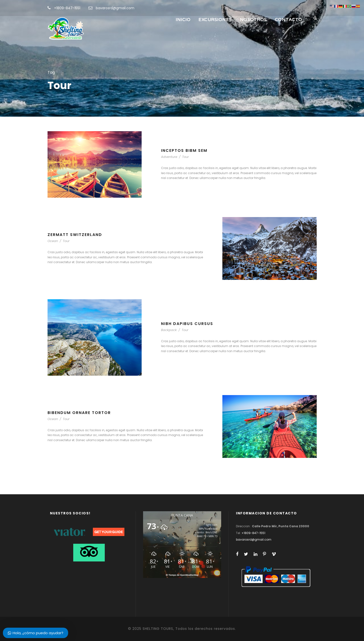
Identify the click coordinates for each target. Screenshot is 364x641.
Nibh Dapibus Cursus (187, 324)
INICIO (183, 20)
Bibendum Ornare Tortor (79, 413)
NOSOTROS (253, 20)
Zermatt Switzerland (75, 235)
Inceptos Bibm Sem (184, 150)
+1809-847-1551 (67, 8)
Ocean (53, 241)
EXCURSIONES (215, 20)
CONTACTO (288, 20)
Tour (186, 157)
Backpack (169, 330)
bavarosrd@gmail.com (115, 8)
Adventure (169, 157)
